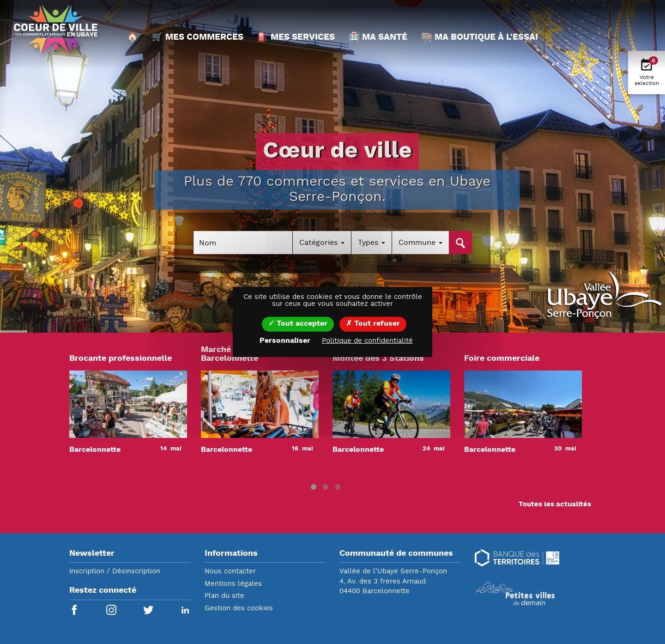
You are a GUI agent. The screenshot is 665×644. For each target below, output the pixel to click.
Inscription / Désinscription (115, 572)
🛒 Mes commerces (198, 38)
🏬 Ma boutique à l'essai (480, 38)
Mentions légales (233, 584)
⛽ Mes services (296, 38)
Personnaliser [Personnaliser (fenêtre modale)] (285, 341)
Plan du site (224, 596)
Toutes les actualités (555, 505)
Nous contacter (230, 572)
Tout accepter (298, 324)
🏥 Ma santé (378, 38)
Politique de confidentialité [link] (367, 341)
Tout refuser (373, 324)
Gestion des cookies (239, 609)
